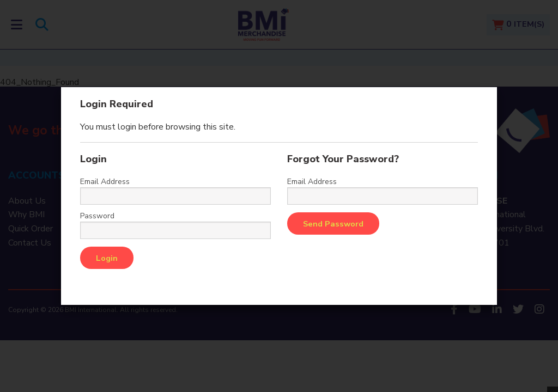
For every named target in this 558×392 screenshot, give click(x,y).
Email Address (105, 182)
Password (97, 216)
